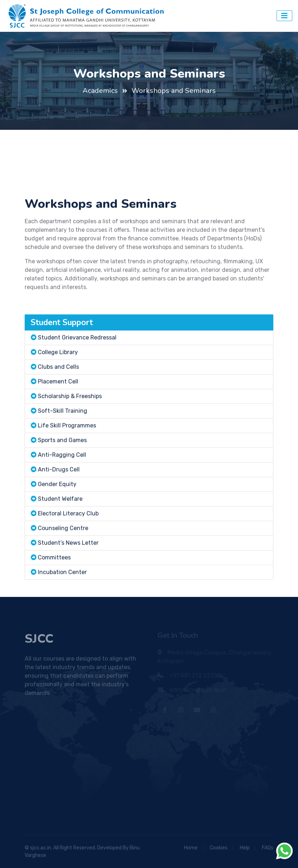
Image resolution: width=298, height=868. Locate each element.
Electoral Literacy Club (68, 541)
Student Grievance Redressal (77, 365)
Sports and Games (62, 468)
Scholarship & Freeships (70, 424)
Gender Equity (57, 512)
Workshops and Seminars (174, 91)
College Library (58, 380)
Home (191, 848)
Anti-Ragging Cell (62, 483)
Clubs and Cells (58, 395)
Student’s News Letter (68, 571)
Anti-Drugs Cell (59, 497)
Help (245, 848)
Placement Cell (58, 409)
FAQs (268, 848)
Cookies (219, 848)
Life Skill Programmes (67, 453)
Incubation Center (62, 600)
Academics (100, 91)
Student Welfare (60, 527)
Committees (54, 585)
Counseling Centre (63, 556)
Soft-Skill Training (63, 439)
